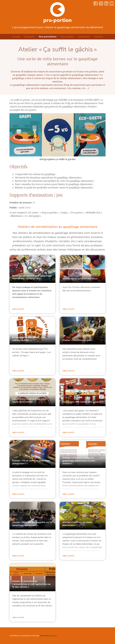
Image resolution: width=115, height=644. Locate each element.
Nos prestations (48, 37)
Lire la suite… (19, 309)
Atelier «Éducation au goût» (78, 340)
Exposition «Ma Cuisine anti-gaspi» (81, 402)
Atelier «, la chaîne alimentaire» (77, 524)
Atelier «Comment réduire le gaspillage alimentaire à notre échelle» (79, 461)
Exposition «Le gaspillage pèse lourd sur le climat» (29, 400)
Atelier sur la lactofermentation (80, 279)
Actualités (84, 37)
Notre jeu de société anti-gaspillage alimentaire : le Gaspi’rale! (32, 277)
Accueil (16, 37)
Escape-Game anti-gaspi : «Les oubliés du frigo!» (29, 339)
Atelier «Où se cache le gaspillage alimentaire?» (31, 462)
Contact (99, 37)
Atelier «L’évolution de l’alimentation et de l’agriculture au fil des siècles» (31, 584)
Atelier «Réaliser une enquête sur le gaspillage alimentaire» (32, 524)
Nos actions (67, 37)
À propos (29, 37)
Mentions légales (48, 636)
